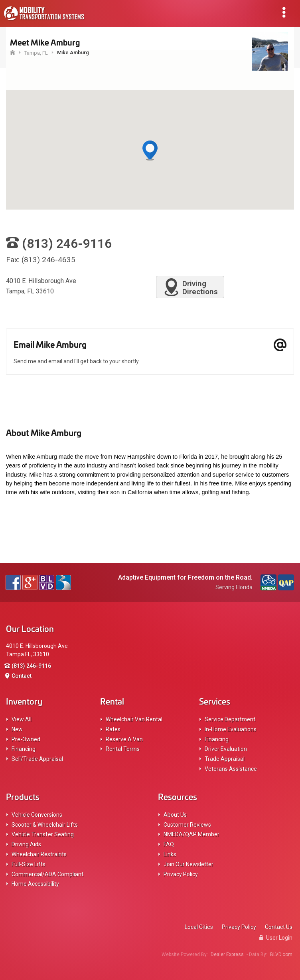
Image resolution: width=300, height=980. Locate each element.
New (17, 729)
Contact (22, 676)
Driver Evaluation (226, 749)
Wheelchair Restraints (39, 854)
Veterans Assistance (231, 769)
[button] (150, 151)
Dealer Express (227, 954)
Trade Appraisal (225, 759)
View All (22, 719)
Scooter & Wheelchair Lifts (45, 825)
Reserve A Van (124, 739)
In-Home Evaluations (231, 729)
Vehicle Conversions (37, 815)
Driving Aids (26, 844)
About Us (175, 815)
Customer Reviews (187, 825)
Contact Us (279, 927)
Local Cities (199, 927)
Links (170, 854)
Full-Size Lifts (29, 864)
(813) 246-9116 (31, 666)
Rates (113, 729)
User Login (276, 938)
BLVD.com (281, 954)
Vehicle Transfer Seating (43, 834)
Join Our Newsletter (188, 864)
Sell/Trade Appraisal (37, 759)
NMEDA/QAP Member (191, 834)
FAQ (169, 844)
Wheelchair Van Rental (134, 719)
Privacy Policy (181, 874)
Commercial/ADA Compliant (47, 874)
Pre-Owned (26, 739)
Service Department (230, 719)
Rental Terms (123, 749)
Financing (24, 749)
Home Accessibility (35, 884)
